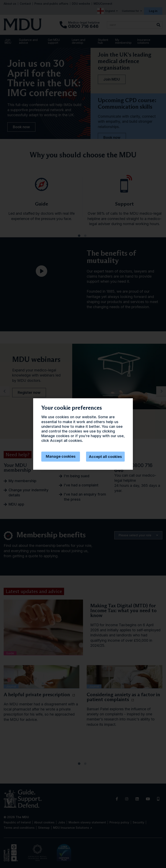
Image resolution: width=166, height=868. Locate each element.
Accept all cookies (105, 457)
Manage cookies (61, 456)
